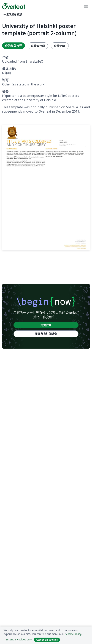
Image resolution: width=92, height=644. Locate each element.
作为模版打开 (13, 46)
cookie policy (74, 634)
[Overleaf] (14, 6)
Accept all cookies (47, 640)
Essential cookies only (19, 639)
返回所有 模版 (12, 14)
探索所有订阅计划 (46, 334)
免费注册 (46, 325)
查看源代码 (38, 46)
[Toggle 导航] (86, 6)
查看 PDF (60, 46)
